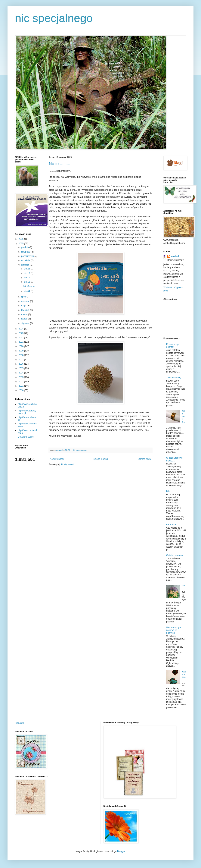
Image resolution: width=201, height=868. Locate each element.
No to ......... (60, 164)
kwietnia (26, 310)
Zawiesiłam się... (175, 378)
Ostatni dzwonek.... (176, 555)
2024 (21, 329)
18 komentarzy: (80, 450)
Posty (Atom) (68, 464)
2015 (21, 368)
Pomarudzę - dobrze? (173, 346)
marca (25, 314)
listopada (26, 252)
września (26, 260)
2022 (21, 338)
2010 (21, 390)
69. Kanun (171, 525)
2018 (21, 355)
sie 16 (27, 278)
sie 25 (27, 269)
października (28, 256)
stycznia (26, 323)
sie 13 (27, 282)
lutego (25, 319)
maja (24, 306)
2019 (21, 351)
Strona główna (101, 459)
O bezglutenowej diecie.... (175, 459)
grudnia (25, 247)
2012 (21, 382)
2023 (21, 333)
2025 (21, 244)
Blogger (121, 851)
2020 (21, 346)
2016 (21, 364)
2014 (21, 373)
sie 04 (27, 291)
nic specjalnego (54, 18)
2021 (21, 342)
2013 (21, 377)
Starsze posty (144, 459)
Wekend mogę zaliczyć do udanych (173, 630)
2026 (21, 239)
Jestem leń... (184, 676)
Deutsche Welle (26, 437)
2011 (21, 386)
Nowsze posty (57, 459)
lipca (24, 297)
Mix (168, 491)
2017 (21, 360)
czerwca (26, 301)
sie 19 (27, 273)
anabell (175, 256)
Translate (20, 723)
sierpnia (25, 265)
